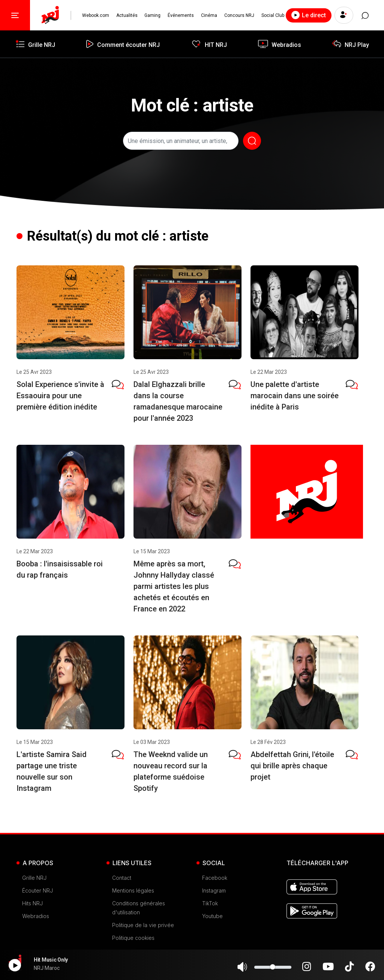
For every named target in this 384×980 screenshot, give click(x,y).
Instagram (214, 890)
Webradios (36, 916)
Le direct (307, 15)
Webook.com (96, 15)
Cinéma (209, 15)
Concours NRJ (238, 15)
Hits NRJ (32, 903)
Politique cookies (133, 938)
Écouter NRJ (37, 890)
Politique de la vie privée (143, 925)
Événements (180, 15)
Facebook (215, 878)
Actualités (127, 15)
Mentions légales (133, 890)
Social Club (272, 15)
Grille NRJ (34, 878)
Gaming (152, 15)
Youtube (212, 916)
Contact (122, 878)
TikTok (210, 903)
